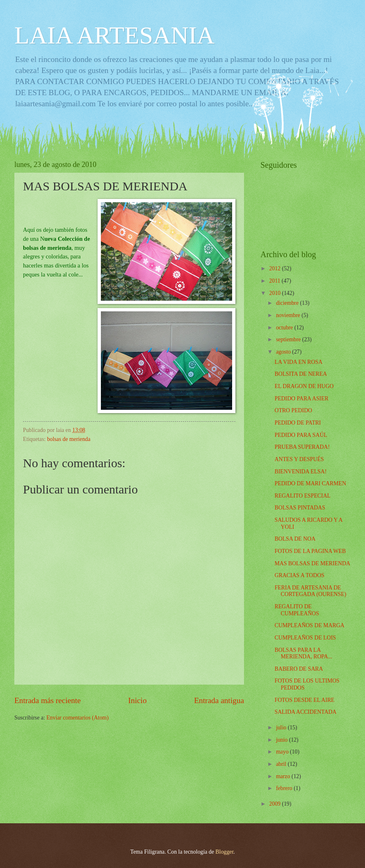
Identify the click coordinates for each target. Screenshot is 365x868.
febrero (285, 788)
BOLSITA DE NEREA (301, 374)
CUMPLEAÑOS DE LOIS (305, 638)
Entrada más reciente (48, 700)
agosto (284, 352)
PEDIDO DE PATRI (298, 423)
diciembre (288, 303)
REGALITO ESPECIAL (302, 496)
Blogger (224, 852)
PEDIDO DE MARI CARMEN (310, 483)
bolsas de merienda (69, 439)
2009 (275, 804)
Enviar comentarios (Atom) (78, 718)
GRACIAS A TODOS (299, 575)
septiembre (289, 339)
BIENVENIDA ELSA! (300, 472)
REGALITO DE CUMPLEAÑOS (297, 610)
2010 (275, 293)
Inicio (138, 700)
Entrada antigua (219, 700)
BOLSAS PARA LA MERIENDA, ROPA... (303, 653)
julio (282, 728)
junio (283, 740)
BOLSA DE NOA (295, 539)
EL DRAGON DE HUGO (304, 386)
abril (282, 764)
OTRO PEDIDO (293, 410)
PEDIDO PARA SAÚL (301, 435)
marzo (284, 776)
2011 (275, 281)
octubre (285, 328)
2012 (275, 268)
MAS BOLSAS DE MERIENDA (312, 563)
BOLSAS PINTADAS (300, 508)
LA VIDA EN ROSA (298, 362)
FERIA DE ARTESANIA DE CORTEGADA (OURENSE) (310, 591)
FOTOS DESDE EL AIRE (304, 700)
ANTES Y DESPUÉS (299, 459)
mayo (283, 752)
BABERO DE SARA (299, 669)
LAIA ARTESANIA (114, 35)
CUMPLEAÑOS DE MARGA (309, 625)
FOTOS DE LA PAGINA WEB (310, 551)
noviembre (289, 315)
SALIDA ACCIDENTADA (305, 712)
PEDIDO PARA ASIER (301, 399)
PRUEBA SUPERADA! (302, 447)
